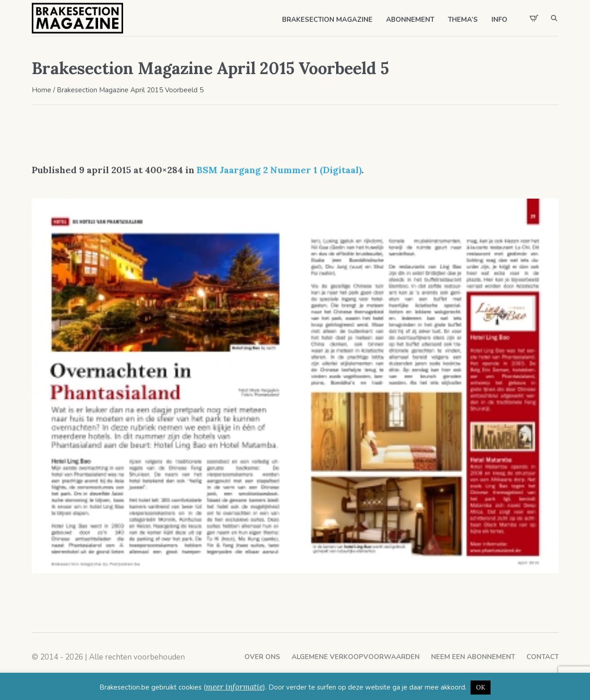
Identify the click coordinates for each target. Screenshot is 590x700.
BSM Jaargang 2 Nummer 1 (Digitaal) (279, 170)
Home (42, 90)
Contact (543, 657)
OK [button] (481, 687)
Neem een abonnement (473, 657)
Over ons (262, 657)
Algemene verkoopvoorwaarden (356, 657)
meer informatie (234, 687)
